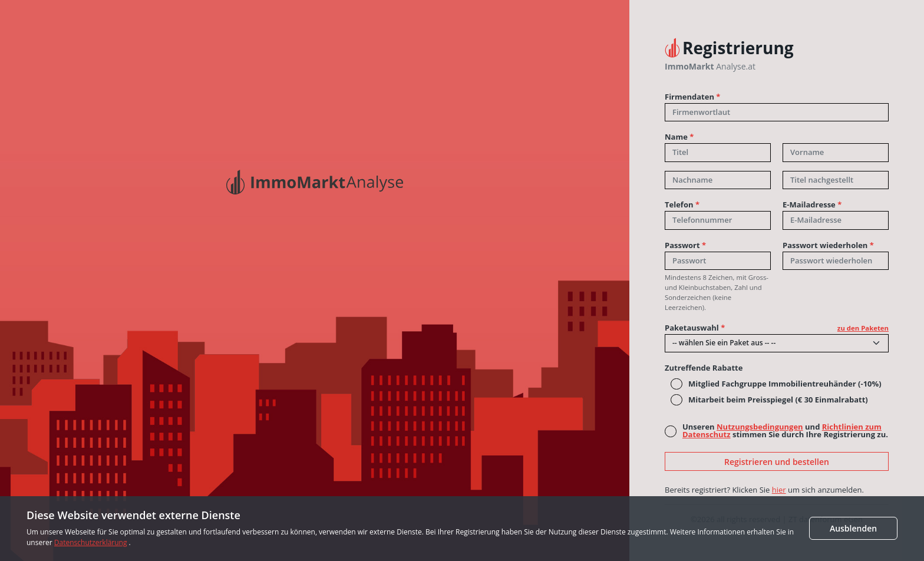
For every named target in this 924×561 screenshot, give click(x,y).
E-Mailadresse (812, 205)
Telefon (682, 205)
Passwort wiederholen (828, 245)
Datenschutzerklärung (91, 542)
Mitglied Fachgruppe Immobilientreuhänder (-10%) (785, 384)
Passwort (685, 245)
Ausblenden (853, 528)
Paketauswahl (777, 328)
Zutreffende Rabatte (704, 368)
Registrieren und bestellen (777, 462)
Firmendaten (692, 97)
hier (779, 490)
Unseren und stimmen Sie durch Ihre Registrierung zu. (785, 431)
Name (679, 137)
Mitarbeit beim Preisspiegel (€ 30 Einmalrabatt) (778, 400)
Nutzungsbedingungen (760, 427)
